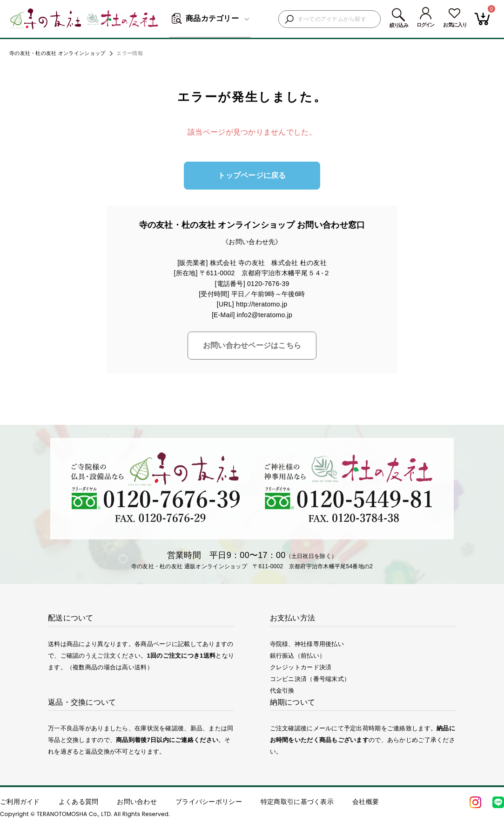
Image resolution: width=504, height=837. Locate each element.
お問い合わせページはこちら (252, 345)
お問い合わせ (137, 802)
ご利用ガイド (20, 802)
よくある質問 (79, 802)
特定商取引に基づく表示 (297, 802)
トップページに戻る (252, 175)
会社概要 (366, 802)
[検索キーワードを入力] (337, 19)
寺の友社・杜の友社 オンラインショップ (57, 53)
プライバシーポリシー (209, 802)
